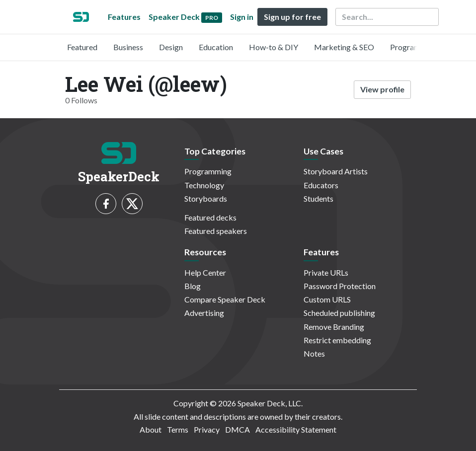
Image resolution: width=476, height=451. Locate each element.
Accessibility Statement (296, 429)
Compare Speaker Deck (225, 299)
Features (124, 17)
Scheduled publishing (339, 313)
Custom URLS (327, 299)
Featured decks (210, 217)
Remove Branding (334, 327)
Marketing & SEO (344, 47)
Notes (314, 353)
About (151, 429)
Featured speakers (216, 231)
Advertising (204, 313)
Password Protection (340, 286)
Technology (204, 185)
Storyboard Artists (336, 171)
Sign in (242, 17)
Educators (321, 185)
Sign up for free (292, 17)
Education (216, 47)
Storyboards (206, 198)
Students (318, 198)
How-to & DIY (274, 47)
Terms (178, 429)
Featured (82, 47)
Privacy (207, 429)
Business (128, 47)
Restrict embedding (337, 340)
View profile (382, 89)
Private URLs (326, 272)
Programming (414, 47)
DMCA (238, 429)
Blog (193, 286)
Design (171, 47)
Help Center (205, 272)
